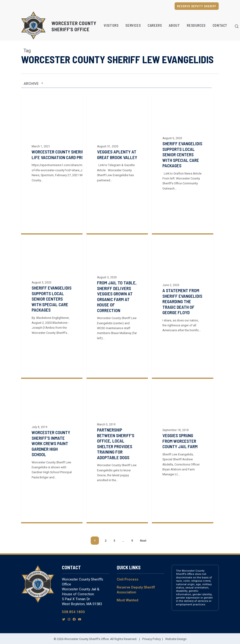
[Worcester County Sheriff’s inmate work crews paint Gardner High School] (52, 457)
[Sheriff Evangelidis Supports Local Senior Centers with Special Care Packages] (52, 312)
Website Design (176, 639)
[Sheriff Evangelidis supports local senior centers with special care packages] (183, 164)
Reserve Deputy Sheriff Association (136, 590)
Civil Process (127, 579)
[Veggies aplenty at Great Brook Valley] (117, 164)
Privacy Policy (152, 639)
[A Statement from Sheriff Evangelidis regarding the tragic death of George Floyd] (183, 325)
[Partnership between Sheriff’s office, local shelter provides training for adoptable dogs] (117, 462)
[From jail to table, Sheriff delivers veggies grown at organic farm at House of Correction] (117, 317)
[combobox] (34, 84)
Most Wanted (127, 600)
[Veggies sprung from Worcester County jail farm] (183, 469)
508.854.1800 (73, 612)
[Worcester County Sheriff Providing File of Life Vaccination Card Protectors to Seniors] (52, 164)
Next (143, 541)
